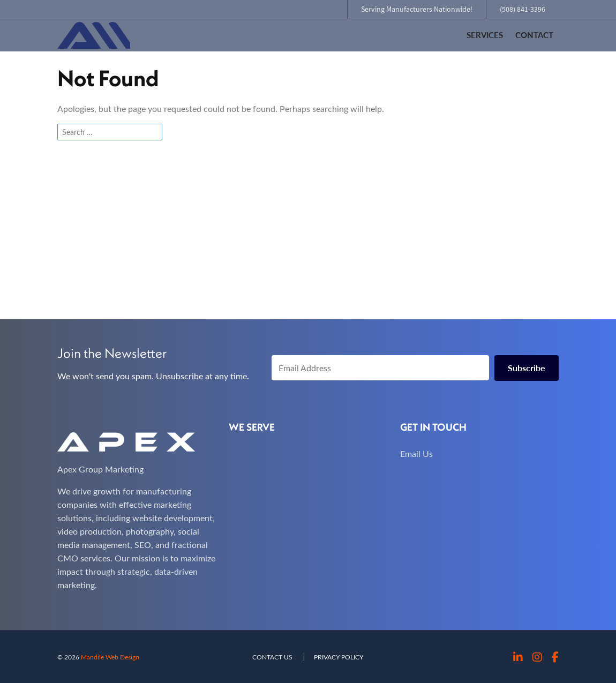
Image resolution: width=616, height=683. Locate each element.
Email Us (416, 453)
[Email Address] (380, 368)
